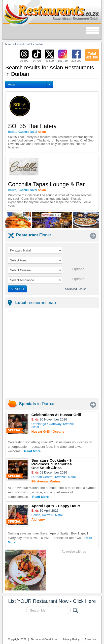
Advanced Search (76, 289)
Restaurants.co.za (52, 626)
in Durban (37, 404)
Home (9, 44)
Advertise (90, 639)
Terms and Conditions (44, 639)
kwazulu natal (24, 44)
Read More (32, 451)
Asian (12, 84)
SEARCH (17, 289)
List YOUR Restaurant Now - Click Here (52, 601)
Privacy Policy (71, 639)
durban (39, 44)
